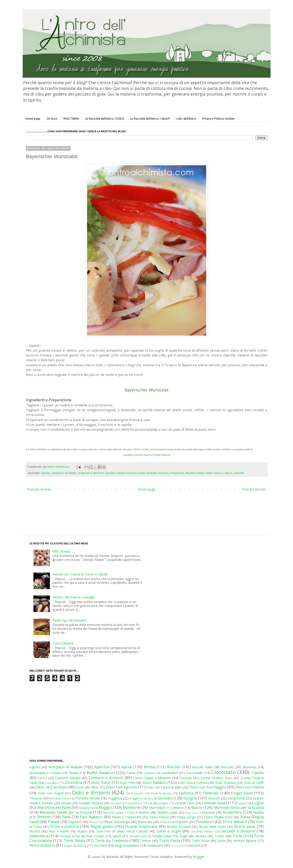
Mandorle (132, 807)
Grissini (66, 803)
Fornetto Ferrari (60, 798)
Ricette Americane (141, 826)
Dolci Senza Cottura (193, 783)
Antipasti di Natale (64, 473)
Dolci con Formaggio (208, 787)
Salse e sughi (169, 831)
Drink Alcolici (135, 793)
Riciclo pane (245, 826)
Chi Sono (52, 119)
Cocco (42, 778)
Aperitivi (102, 767)
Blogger (199, 857)
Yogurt (68, 846)
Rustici (82, 831)
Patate (54, 822)
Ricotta (35, 831)
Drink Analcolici (161, 793)
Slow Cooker (95, 836)
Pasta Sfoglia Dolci (218, 817)
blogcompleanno (127, 845)
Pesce (94, 822)
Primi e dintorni (65, 826)
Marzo (197, 807)
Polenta (165, 822)
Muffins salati (168, 812)
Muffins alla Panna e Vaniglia (74, 597)
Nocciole (209, 812)
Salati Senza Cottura (219, 473)
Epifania (186, 793)
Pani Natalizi (91, 817)
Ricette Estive (195, 473)
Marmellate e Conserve (166, 808)
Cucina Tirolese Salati (130, 473)
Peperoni (75, 822)
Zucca (82, 845)
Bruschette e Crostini (45, 773)
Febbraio (211, 793)
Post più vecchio (254, 489)
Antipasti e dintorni (91, 473)
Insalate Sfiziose (158, 473)
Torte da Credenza (112, 840)
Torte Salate (74, 840)
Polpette (182, 822)
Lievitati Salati (215, 803)
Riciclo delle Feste (212, 827)
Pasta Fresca (159, 817)
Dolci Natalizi (155, 782)
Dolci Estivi (101, 782)
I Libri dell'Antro (186, 119)
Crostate (186, 778)
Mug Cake (192, 813)
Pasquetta (177, 473)
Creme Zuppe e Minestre (152, 778)
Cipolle (110, 473)
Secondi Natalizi (202, 831)
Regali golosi (102, 826)
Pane (66, 817)
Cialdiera (150, 773)
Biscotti (174, 767)
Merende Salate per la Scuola (66, 812)
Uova (221, 841)
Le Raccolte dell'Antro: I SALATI (150, 119)
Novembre (232, 812)
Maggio (105, 807)
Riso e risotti (59, 831)
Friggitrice (115, 798)
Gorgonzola (236, 798)
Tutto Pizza (200, 841)
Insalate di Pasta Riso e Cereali (131, 803)
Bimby (150, 767)
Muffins (144, 812)
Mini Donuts (62, 551)
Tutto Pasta (169, 840)
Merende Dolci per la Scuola (239, 807)
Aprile (127, 767)
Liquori (243, 803)
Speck (117, 836)
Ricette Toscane (179, 827)
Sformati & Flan (70, 836)
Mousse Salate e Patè (118, 813)
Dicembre (74, 782)
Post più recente (39, 489)
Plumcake (145, 822)
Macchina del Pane (54, 807)
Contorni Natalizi (68, 778)
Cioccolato (223, 772)
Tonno (219, 836)
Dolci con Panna (249, 787)
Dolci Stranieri (226, 783)
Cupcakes (52, 783)
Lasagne (163, 803)
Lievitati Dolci (185, 803)
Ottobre (43, 817)
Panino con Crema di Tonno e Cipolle (80, 574)
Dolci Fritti (127, 783)
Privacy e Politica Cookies (218, 119)
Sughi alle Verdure (193, 836)
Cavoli (131, 773)
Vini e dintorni (42, 845)
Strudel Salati (162, 836)
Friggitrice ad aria (141, 798)
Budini (74, 773)
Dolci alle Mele (87, 787)
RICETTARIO (71, 119)
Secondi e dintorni (238, 831)
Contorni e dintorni (106, 778)
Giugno (190, 798)
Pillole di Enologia (117, 822)
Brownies (250, 767)
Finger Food (242, 793)
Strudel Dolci (138, 836)
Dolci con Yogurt (51, 793)
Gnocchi (214, 798)
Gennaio (165, 798)
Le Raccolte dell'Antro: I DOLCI (105, 119)
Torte (237, 836)
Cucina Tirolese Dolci (216, 778)
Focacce (36, 798)
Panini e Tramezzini (126, 817)
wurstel (239, 473)
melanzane (155, 845)
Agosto (46, 473)
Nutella (258, 812)
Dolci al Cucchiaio (52, 787)
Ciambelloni (169, 773)
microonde (178, 846)
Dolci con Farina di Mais (164, 787)
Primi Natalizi (235, 822)
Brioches (228, 767)
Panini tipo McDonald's (70, 620)
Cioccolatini (194, 773)
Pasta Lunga (186, 817)
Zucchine (100, 845)
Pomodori (205, 822)
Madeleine (87, 808)
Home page (33, 119)
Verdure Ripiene (245, 841)
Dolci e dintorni (91, 792)
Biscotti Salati (203, 767)
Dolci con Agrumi (122, 787)
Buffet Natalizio (101, 773)
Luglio (258, 803)
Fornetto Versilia (88, 798)
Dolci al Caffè (254, 783)
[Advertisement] (137, 509)
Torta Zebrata (63, 643)
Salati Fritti (103, 831)
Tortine (145, 841)
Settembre (39, 836)
